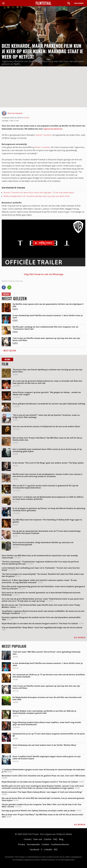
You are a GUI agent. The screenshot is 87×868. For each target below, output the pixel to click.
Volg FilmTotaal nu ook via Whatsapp (44, 274)
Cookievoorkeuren (60, 844)
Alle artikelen (80, 637)
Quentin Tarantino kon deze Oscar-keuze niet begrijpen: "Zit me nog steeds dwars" (39, 193)
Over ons (38, 839)
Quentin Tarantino (43, 135)
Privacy (22, 844)
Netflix (27, 118)
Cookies (45, 844)
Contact (28, 839)
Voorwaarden (33, 844)
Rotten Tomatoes (43, 147)
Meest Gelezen (10, 351)
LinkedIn (48, 849)
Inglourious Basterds (53, 129)
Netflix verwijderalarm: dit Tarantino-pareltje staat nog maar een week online (37, 196)
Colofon (48, 839)
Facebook (34, 849)
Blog (61, 839)
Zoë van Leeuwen (15, 113)
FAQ (55, 839)
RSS (56, 849)
